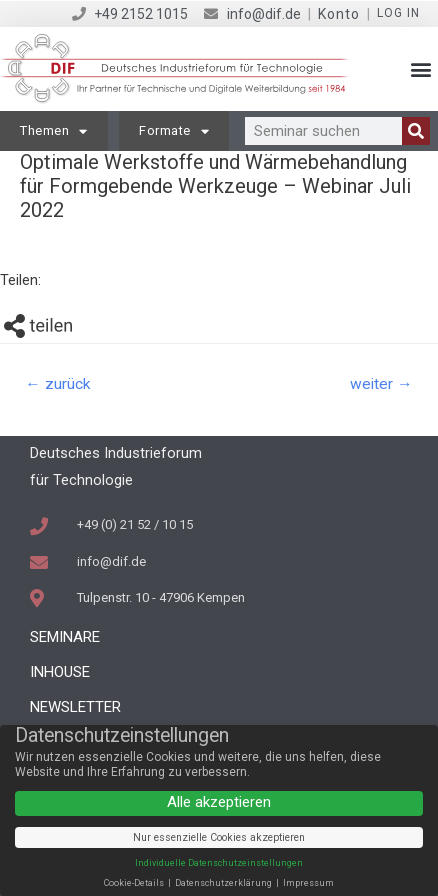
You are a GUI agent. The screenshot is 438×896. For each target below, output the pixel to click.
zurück (58, 384)
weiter (381, 384)
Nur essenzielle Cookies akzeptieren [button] (219, 837)
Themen (54, 131)
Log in (398, 13)
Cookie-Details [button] (135, 883)
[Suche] (416, 131)
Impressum (308, 883)
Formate (174, 131)
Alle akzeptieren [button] (219, 802)
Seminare (65, 637)
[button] (421, 69)
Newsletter (75, 707)
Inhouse (60, 672)
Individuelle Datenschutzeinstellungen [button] (219, 863)
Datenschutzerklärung (224, 883)
